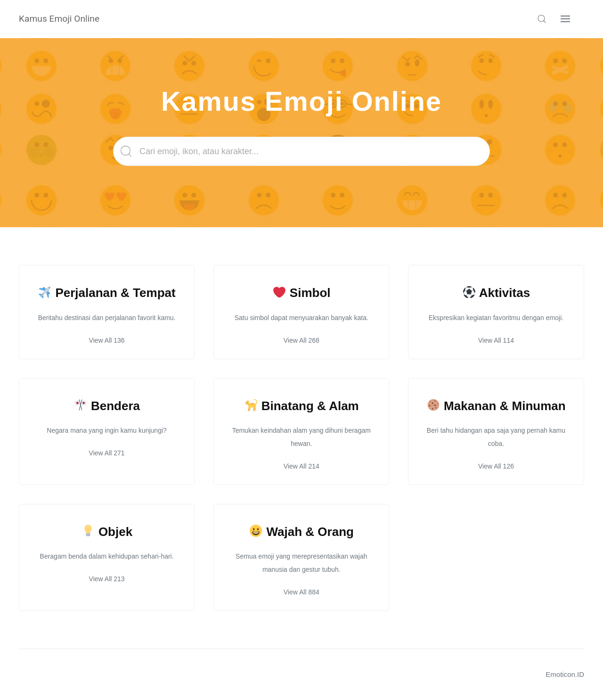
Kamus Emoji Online (59, 19)
